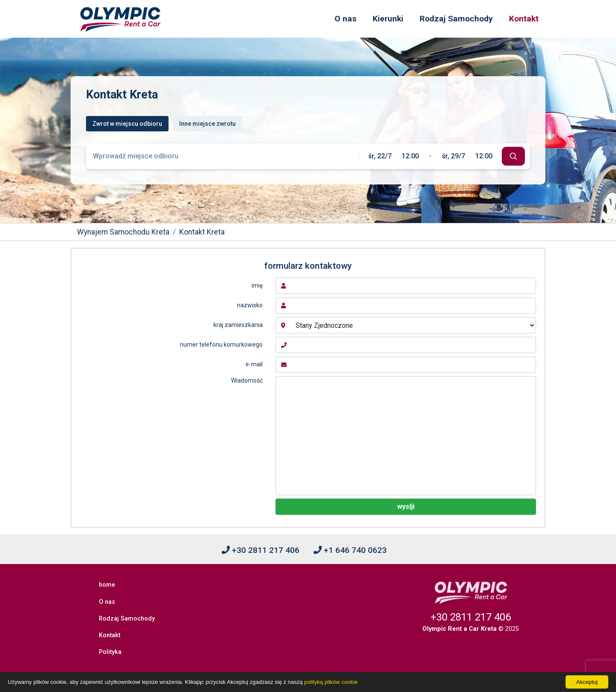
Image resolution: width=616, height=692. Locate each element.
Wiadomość (247, 380)
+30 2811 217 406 (261, 550)
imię (257, 285)
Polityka (112, 628)
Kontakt (524, 19)
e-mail (254, 364)
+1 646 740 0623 (350, 550)
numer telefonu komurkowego (221, 345)
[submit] (513, 156)
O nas (345, 19)
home (109, 582)
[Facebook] (308, 661)
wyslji (406, 506)
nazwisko (250, 305)
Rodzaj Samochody (456, 19)
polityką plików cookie (331, 682)
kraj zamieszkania (238, 325)
